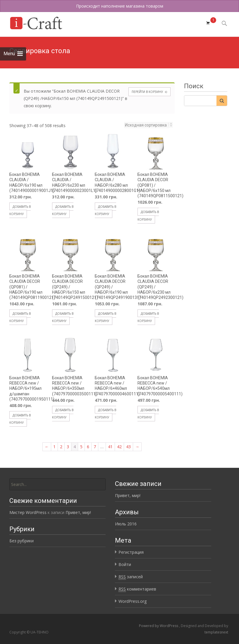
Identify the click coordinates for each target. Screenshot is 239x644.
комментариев (137, 589)
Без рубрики (22, 541)
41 (110, 447)
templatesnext (216, 632)
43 (128, 447)
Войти (125, 564)
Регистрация (131, 552)
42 (119, 447)
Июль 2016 (126, 524)
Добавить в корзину (20, 210)
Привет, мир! (128, 495)
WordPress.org (133, 601)
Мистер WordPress (28, 512)
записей (131, 577)
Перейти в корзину (147, 92)
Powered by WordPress (159, 626)
